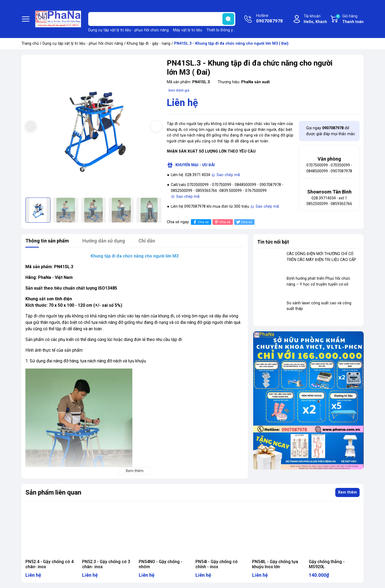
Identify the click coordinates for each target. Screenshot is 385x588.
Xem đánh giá (179, 90)
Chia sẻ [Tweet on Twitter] (244, 222)
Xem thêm (347, 492)
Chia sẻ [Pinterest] (222, 222)
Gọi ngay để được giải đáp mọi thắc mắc (331, 131)
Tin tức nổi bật (273, 242)
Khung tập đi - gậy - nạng (149, 43)
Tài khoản (315, 19)
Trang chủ (30, 43)
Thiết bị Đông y (220, 30)
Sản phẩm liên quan (53, 492)
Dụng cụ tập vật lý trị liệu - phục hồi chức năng (128, 30)
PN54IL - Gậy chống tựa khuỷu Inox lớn (275, 564)
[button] (156, 126)
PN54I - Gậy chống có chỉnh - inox (217, 564)
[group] (93, 127)
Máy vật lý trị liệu (188, 30)
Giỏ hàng (349, 19)
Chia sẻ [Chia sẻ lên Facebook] (200, 222)
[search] (228, 19)
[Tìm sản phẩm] (162, 19)
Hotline (269, 19)
